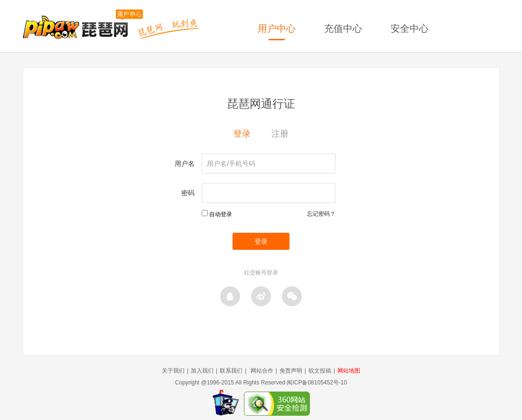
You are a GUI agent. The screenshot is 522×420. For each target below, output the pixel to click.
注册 (280, 134)
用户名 (185, 164)
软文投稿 (320, 371)
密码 (188, 193)
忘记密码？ (321, 214)
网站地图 (349, 371)
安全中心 (410, 28)
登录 (242, 134)
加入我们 (202, 371)
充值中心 (343, 28)
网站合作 (262, 371)
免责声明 (291, 371)
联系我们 (231, 371)
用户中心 (277, 28)
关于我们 (173, 371)
